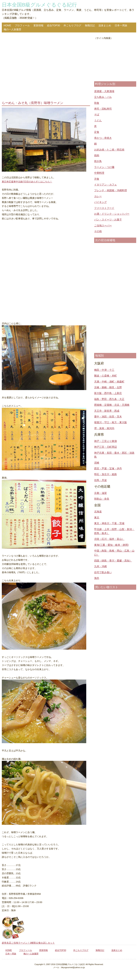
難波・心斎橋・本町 (105, 376)
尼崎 (97, 463)
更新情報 (38, 25)
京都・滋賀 (100, 493)
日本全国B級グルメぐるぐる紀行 (39, 5)
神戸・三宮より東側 (105, 441)
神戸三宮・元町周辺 (105, 447)
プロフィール (22, 25)
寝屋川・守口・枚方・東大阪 (111, 422)
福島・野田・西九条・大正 (109, 399)
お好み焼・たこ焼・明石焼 (109, 150)
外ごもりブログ (72, 25)
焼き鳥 (98, 161)
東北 (97, 517)
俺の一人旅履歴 (12, 29)
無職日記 (90, 25)
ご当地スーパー (103, 225)
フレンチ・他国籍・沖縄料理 (111, 190)
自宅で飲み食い (103, 572)
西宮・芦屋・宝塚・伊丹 (108, 468)
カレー (98, 196)
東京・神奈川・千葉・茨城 (109, 523)
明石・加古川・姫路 (105, 474)
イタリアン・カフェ (105, 185)
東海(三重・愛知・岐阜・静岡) (111, 545)
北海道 (98, 512)
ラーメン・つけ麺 (104, 167)
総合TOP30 (54, 25)
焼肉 (97, 155)
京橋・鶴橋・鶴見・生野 (108, 387)
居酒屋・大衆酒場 (104, 91)
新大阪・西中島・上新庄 (108, 393)
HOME (7, 25)
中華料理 (99, 173)
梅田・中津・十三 (104, 370)
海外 (97, 578)
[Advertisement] (46, 67)
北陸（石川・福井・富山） (109, 539)
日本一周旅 (121, 25)
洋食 (97, 179)
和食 (97, 103)
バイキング (100, 202)
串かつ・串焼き (103, 138)
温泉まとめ (105, 25)
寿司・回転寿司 (103, 109)
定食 (97, 132)
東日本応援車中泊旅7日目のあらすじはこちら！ (27, 182)
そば (97, 114)
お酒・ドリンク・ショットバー (112, 214)
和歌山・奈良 (102, 499)
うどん (98, 120)
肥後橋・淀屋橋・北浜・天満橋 (112, 405)
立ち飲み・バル (103, 97)
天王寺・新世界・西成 (107, 411)
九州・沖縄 (100, 566)
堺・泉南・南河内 (104, 428)
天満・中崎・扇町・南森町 (109, 382)
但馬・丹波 (100, 480)
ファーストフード (104, 208)
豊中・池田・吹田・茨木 (108, 417)
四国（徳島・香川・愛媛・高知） (113, 561)
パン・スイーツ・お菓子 (108, 220)
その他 (98, 231)
